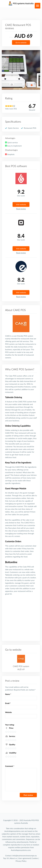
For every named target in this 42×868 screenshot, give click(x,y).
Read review (21, 209)
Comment (10, 766)
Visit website (21, 204)
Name (8, 694)
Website (8, 712)
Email (8, 703)
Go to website (21, 42)
